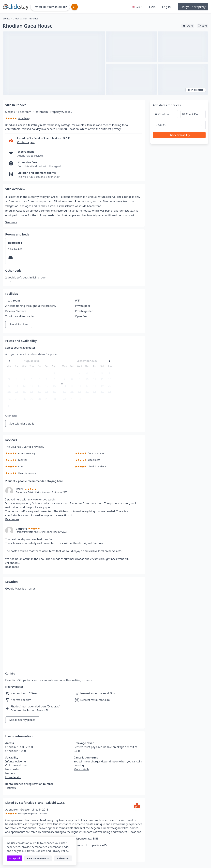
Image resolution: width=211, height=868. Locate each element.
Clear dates (11, 416)
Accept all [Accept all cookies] (15, 858)
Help (152, 7)
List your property (193, 7)
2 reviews (24, 118)
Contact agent (26, 142)
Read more (12, 519)
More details (13, 777)
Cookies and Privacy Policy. (52, 851)
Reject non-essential (38, 858)
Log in (166, 7)
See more (11, 222)
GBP (139, 7)
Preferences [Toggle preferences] (63, 858)
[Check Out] (193, 114)
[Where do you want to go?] (50, 7)
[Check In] (165, 114)
